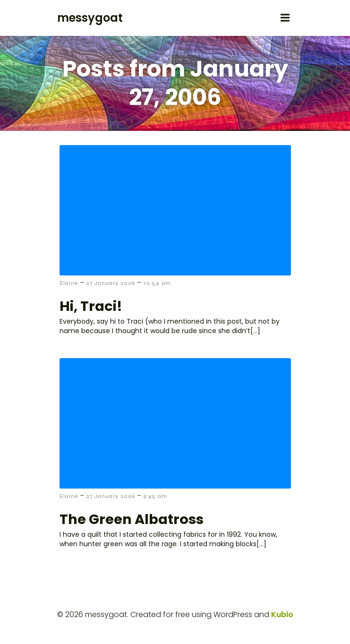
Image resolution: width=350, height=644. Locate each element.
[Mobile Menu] (285, 18)
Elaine (69, 283)
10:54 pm (157, 283)
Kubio (282, 614)
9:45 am (155, 496)
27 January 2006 (111, 283)
